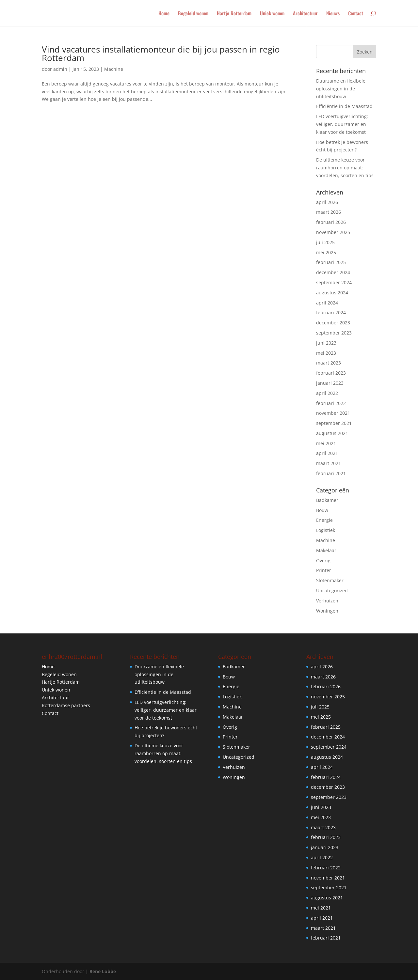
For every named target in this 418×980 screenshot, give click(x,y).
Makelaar (326, 550)
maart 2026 (329, 212)
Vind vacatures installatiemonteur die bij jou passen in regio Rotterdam (161, 54)
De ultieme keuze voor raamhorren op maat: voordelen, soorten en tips (345, 168)
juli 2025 (325, 242)
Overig (323, 560)
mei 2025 (326, 252)
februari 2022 (331, 403)
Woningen (327, 611)
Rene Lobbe (103, 971)
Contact (356, 14)
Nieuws (333, 14)
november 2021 (333, 413)
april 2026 (327, 202)
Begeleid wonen (193, 14)
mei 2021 (326, 443)
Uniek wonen (272, 14)
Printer (324, 570)
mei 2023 (326, 353)
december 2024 (333, 272)
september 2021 (334, 423)
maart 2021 (329, 463)
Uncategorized (332, 591)
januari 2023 (330, 383)
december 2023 (333, 323)
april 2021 (327, 453)
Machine (114, 69)
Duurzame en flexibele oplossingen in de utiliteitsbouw (341, 89)
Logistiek (326, 530)
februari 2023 (331, 373)
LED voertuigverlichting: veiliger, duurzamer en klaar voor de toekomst (342, 124)
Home (164, 14)
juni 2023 (326, 343)
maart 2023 (329, 363)
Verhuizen (327, 601)
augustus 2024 (332, 293)
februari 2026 (331, 222)
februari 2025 (331, 262)
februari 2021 (331, 473)
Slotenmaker (330, 580)
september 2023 (334, 333)
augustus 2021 (332, 433)
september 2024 (334, 282)
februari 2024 (331, 312)
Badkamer (327, 500)
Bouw (322, 510)
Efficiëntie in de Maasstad (344, 106)
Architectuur (305, 14)
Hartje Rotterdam (234, 14)
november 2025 (333, 232)
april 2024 (327, 303)
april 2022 (327, 393)
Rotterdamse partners (66, 705)
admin (60, 69)
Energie (324, 520)
